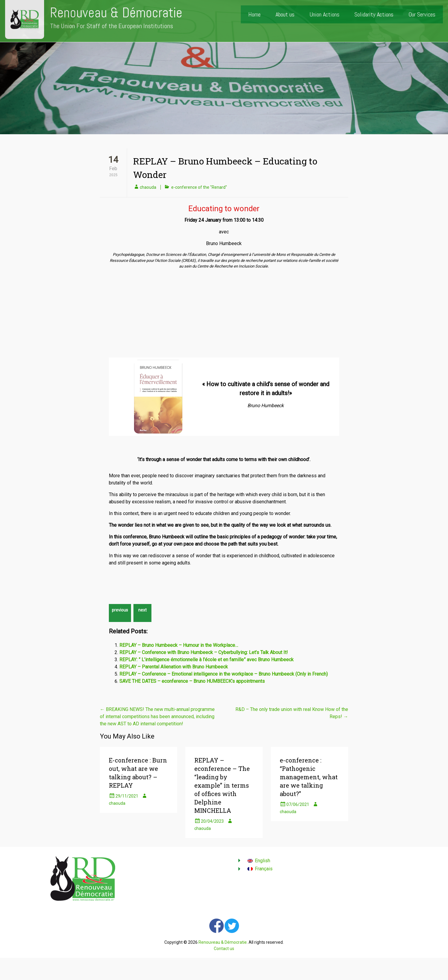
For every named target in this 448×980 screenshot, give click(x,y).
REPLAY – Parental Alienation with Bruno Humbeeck (174, 667)
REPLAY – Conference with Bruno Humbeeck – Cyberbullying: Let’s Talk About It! (204, 652)
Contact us (224, 949)
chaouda (148, 187)
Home (254, 14)
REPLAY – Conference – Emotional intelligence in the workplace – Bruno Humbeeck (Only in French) (224, 674)
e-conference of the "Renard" (199, 187)
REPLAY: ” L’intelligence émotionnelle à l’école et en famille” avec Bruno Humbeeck (206, 660)
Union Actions (324, 14)
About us (285, 14)
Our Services (422, 14)
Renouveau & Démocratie (116, 13)
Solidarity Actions (374, 14)
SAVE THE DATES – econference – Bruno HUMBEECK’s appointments (192, 681)
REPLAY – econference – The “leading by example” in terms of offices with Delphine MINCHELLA (222, 785)
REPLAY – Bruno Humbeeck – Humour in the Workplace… (179, 645)
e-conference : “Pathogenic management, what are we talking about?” (309, 777)
